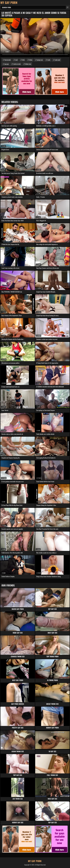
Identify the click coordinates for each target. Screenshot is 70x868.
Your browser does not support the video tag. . (35, 38)
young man (40, 60)
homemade (8, 60)
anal (16, 60)
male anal (57, 60)
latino (31, 60)
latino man (28, 64)
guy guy (7, 64)
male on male (17, 64)
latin (23, 60)
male (49, 60)
